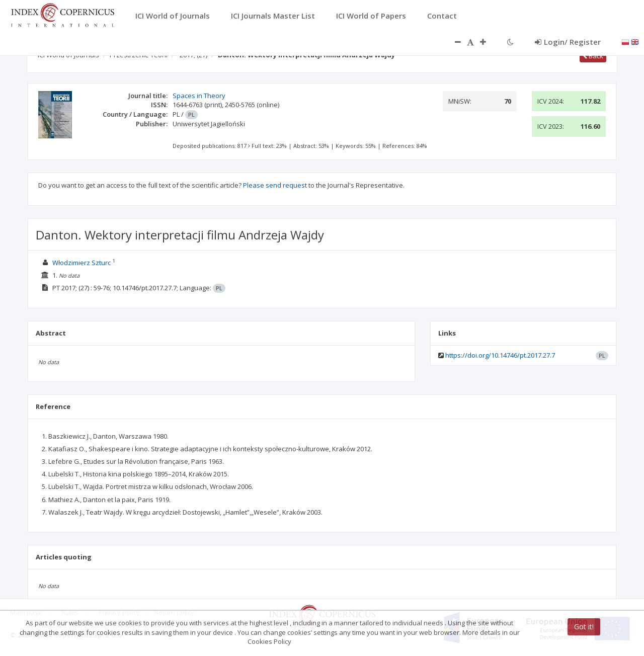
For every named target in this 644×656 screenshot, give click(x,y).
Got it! (584, 627)
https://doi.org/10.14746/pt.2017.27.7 (500, 355)
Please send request (275, 185)
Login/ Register (568, 42)
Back (593, 56)
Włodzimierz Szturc (82, 263)
